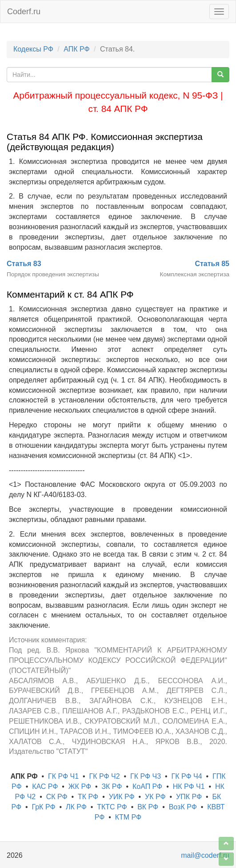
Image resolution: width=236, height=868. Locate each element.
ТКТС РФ (112, 807)
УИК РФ (122, 797)
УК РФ (155, 797)
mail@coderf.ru (205, 855)
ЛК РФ (76, 807)
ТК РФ (88, 797)
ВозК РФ (183, 807)
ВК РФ (148, 807)
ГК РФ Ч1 (63, 776)
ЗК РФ (112, 786)
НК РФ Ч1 (189, 786)
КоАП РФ (147, 786)
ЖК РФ (80, 786)
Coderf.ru (24, 12)
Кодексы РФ (33, 49)
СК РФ (57, 797)
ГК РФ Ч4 (187, 776)
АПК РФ (76, 49)
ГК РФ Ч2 (105, 776)
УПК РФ (189, 797)
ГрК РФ (43, 807)
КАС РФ (45, 786)
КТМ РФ (128, 817)
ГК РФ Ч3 (146, 776)
